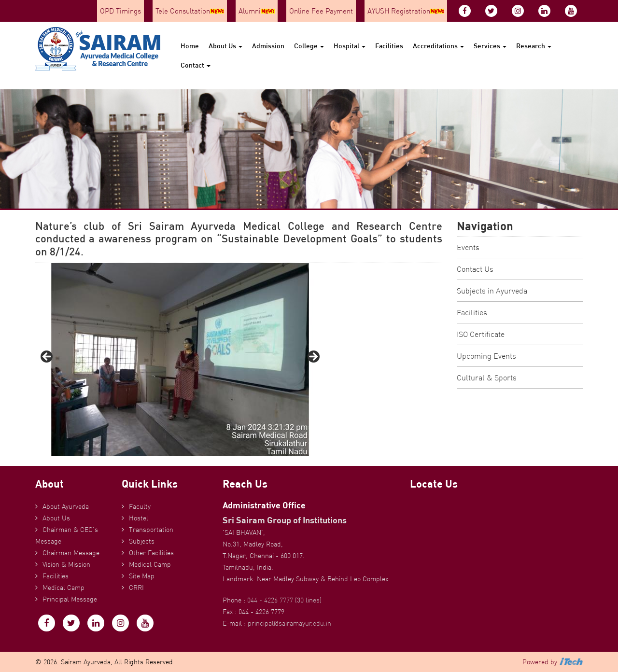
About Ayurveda (66, 506)
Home (190, 46)
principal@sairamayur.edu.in (289, 623)
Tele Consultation (190, 11)
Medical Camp (63, 588)
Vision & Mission (66, 564)
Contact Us (475, 269)
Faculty (140, 506)
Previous (47, 357)
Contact (196, 65)
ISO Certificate (481, 334)
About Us (225, 46)
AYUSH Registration (406, 11)
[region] (180, 360)
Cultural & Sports (487, 378)
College (309, 46)
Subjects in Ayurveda (492, 291)
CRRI (136, 588)
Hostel (139, 518)
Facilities (389, 46)
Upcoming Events (486, 356)
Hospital (350, 46)
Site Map (142, 576)
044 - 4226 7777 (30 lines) (284, 600)
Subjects (142, 541)
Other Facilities (151, 553)
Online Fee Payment (321, 11)
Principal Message (70, 599)
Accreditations (438, 46)
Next (313, 357)
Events (468, 247)
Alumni (257, 11)
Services (490, 46)
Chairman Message (71, 553)
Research (534, 46)
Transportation (151, 530)
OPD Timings (120, 11)
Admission (268, 46)
